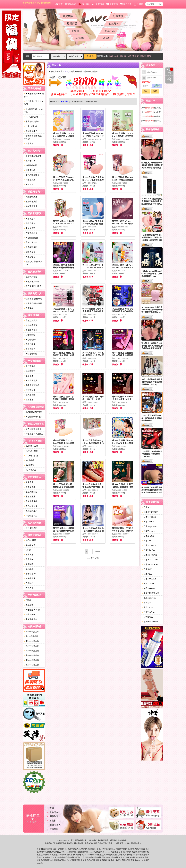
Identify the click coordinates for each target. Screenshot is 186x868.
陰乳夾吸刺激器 (32, 175)
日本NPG (147, 507)
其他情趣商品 (31, 516)
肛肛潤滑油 (30, 371)
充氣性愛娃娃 (31, 243)
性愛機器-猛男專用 (33, 299)
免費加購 (68, 16)
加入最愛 (126, 4)
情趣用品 (100, 849)
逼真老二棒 (30, 161)
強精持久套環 (31, 277)
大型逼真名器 (31, 233)
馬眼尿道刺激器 (32, 385)
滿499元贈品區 (31, 636)
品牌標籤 (80, 38)
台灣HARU (148, 617)
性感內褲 (29, 588)
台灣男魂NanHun (150, 622)
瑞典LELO (147, 607)
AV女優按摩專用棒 (33, 412)
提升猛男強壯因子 (33, 286)
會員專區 (54, 829)
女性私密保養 (31, 501)
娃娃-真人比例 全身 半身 (33, 263)
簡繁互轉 (112, 4)
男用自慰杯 (30, 219)
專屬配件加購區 (32, 122)
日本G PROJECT (150, 512)
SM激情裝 (29, 465)
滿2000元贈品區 (32, 641)
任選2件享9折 (31, 126)
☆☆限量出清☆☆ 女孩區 (34, 103)
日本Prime (147, 574)
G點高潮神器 (30, 165)
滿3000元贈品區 (32, 646)
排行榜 (75, 31)
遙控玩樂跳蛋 (31, 206)
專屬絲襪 (29, 605)
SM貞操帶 (29, 460)
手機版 (139, 4)
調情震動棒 (30, 170)
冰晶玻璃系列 (31, 511)
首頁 (59, 4)
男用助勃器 (30, 257)
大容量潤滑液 (31, 354)
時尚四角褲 (30, 615)
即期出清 (29, 144)
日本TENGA (148, 522)
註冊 (155, 91)
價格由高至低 (92, 102)
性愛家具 (29, 308)
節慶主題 (29, 555)
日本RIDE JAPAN (150, 560)
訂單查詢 (118, 16)
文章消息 (110, 31)
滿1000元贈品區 (32, 632)
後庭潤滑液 (30, 349)
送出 (146, 91)
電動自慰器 (30, 252)
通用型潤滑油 (31, 321)
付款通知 (114, 24)
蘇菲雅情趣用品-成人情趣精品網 (37, 4)
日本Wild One (148, 550)
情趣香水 (29, 482)
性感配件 (29, 583)
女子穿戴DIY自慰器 (33, 434)
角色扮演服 (30, 578)
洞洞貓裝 (29, 559)
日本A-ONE (148, 536)
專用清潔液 (30, 497)
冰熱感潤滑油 (31, 325)
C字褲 (27, 550)
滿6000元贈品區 (32, 660)
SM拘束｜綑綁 (31, 451)
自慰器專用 (30, 344)
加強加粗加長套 (32, 282)
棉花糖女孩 (30, 545)
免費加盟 (98, 4)
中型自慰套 (30, 228)
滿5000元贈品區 (32, 655)
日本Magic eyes (149, 526)
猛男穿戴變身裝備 (33, 429)
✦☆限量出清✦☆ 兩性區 (34, 111)
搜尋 (90, 56)
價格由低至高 (77, 102)
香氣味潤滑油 (31, 330)
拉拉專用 (29, 400)
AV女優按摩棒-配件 (33, 417)
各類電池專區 (31, 528)
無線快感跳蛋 (31, 202)
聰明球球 (29, 184)
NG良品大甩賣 (31, 117)
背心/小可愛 (30, 540)
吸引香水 (29, 376)
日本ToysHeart (149, 517)
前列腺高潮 (30, 395)
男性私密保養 (31, 506)
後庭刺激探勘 (31, 492)
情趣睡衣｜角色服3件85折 (33, 137)
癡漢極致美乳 (31, 247)
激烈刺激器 (30, 366)
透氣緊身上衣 (31, 619)
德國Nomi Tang (149, 598)
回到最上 (169, 79)
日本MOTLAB (149, 579)
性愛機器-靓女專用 (33, 303)
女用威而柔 (30, 180)
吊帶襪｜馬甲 (31, 574)
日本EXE (147, 541)
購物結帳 (71, 4)
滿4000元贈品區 (32, 651)
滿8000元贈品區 (32, 665)
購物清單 (169, 69)
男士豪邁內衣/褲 (32, 610)
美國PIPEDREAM (150, 593)
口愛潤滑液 (30, 335)
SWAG (109, 857)
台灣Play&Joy (149, 612)
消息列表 (54, 816)
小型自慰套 (30, 223)
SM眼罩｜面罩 (31, 446)
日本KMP (147, 569)
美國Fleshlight (149, 588)
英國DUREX (148, 584)
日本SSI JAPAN (149, 555)
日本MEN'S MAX (150, 565)
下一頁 (97, 552)
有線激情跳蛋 (31, 197)
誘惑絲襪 (29, 569)
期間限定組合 (31, 131)
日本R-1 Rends (149, 545)
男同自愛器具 (31, 381)
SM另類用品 (30, 470)
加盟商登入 (55, 825)
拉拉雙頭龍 (30, 390)
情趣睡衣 (29, 564)
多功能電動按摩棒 (33, 156)
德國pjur (146, 603)
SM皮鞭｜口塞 (31, 456)
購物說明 (84, 4)
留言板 (107, 38)
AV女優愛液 (30, 340)
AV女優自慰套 (31, 238)
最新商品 (72, 24)
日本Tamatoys (148, 531)
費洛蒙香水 (30, 487)
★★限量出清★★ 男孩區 (34, 95)
